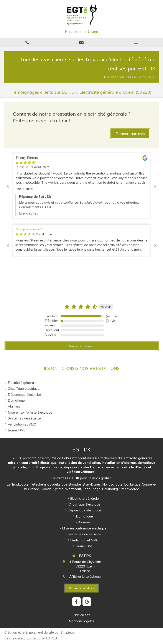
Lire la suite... (25, 189)
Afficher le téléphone (85, 577)
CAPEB (51, 638)
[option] (81, 186)
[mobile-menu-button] (136, 42)
